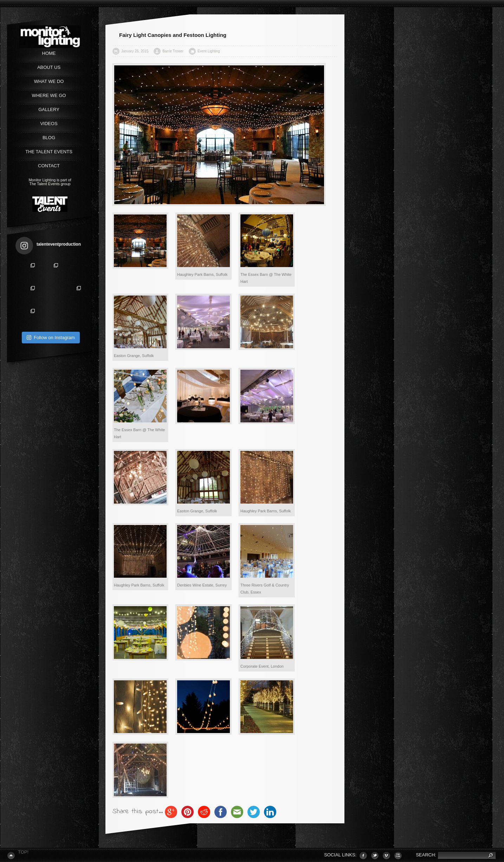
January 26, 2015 (135, 51)
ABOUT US (49, 67)
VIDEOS (49, 124)
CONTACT (49, 166)
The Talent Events (49, 152)
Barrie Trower (173, 51)
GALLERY (49, 109)
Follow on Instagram (51, 338)
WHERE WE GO (49, 95)
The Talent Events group (50, 184)
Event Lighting (209, 51)
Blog (49, 138)
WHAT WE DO (49, 81)
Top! (23, 852)
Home (49, 53)
